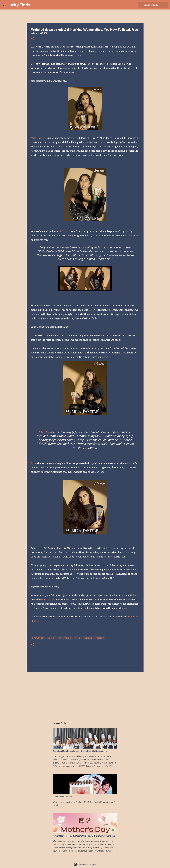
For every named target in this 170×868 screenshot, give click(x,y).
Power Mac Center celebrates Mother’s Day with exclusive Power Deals (84, 836)
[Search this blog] (154, 5)
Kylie (34, 463)
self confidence (65, 638)
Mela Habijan (38, 138)
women (78, 638)
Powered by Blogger (85, 864)
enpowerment (38, 638)
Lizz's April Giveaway (62, 797)
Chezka (44, 432)
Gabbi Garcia (47, 599)
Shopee (35, 621)
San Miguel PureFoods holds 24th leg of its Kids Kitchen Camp (80, 751)
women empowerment (94, 638)
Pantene (51, 638)
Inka (63, 231)
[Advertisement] (85, 695)
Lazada (130, 617)
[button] (33, 38)
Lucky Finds (19, 5)
